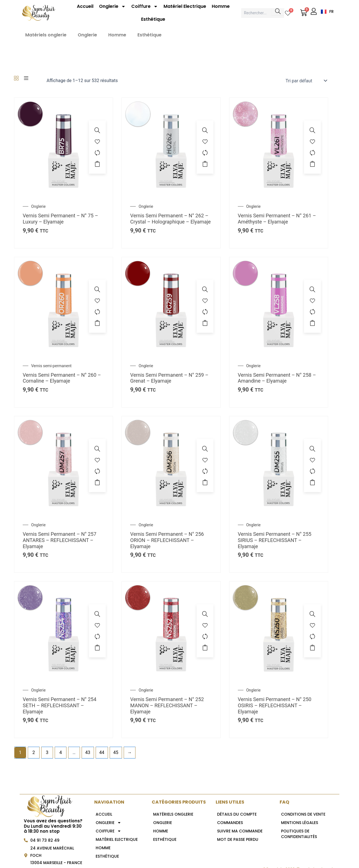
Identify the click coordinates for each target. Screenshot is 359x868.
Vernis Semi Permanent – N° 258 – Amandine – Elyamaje (277, 378)
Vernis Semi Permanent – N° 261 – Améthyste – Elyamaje (277, 219)
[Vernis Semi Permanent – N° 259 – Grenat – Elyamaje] (171, 306)
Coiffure (145, 6)
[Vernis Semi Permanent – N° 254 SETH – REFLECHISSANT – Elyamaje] (64, 630)
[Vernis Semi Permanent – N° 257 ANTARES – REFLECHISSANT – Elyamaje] (64, 465)
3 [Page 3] (47, 752)
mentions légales (300, 823)
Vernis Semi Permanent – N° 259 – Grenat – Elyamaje (169, 378)
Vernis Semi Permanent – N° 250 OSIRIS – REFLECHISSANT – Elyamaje (275, 705)
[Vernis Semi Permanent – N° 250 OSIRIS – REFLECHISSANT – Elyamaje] (279, 630)
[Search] (278, 12)
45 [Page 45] (116, 752)
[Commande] (306, 81)
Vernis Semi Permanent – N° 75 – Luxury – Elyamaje (60, 219)
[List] (26, 79)
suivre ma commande (240, 831)
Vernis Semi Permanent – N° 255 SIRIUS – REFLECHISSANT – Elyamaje (275, 540)
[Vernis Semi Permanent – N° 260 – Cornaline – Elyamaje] (64, 306)
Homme (221, 6)
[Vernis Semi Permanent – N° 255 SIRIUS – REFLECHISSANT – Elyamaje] (279, 465)
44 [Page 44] (102, 752)
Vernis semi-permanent (51, 366)
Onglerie (112, 6)
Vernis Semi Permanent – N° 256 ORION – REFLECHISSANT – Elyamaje (167, 540)
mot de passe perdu (238, 839)
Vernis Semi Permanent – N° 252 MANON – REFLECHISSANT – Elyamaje (167, 705)
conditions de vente (303, 814)
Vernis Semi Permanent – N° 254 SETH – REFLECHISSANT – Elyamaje (60, 705)
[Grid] (16, 79)
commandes (230, 823)
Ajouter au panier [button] (97, 164)
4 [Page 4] (60, 752)
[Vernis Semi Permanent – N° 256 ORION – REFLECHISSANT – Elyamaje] (171, 465)
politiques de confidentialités (299, 834)
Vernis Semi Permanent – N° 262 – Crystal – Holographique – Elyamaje (170, 219)
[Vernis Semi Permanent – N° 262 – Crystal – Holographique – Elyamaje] (171, 147)
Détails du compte (237, 814)
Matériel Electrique (185, 6)
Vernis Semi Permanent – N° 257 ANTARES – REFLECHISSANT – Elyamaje (60, 540)
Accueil (85, 6)
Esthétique (153, 19)
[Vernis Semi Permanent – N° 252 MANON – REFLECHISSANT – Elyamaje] (171, 630)
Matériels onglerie (46, 35)
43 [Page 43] (88, 752)
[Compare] (97, 153)
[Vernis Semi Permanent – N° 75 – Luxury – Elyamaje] (64, 147)
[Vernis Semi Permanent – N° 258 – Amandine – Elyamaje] (279, 306)
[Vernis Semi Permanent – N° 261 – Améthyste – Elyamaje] (279, 147)
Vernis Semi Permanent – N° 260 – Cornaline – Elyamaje (62, 378)
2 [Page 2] (34, 752)
